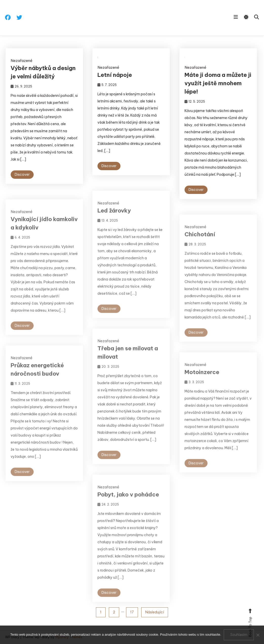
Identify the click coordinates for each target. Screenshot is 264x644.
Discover (22, 174)
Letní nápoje (115, 75)
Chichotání (200, 239)
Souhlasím (239, 635)
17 (132, 612)
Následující (155, 612)
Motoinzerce (202, 377)
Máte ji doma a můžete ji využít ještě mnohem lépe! (218, 83)
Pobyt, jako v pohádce (128, 499)
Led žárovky (114, 215)
